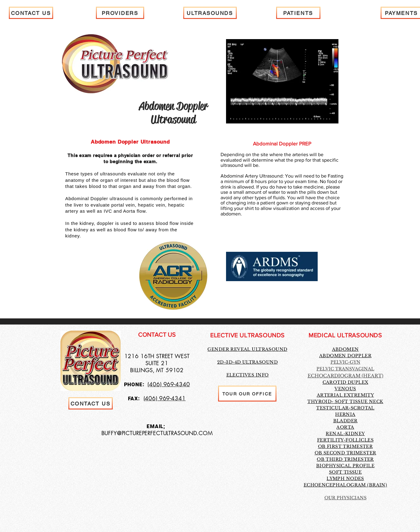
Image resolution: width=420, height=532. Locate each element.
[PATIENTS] (298, 13)
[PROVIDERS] (120, 13)
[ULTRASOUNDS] (210, 13)
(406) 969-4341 (165, 398)
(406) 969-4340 (169, 384)
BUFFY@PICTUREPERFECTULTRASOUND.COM (157, 433)
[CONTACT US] (31, 13)
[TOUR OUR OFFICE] (247, 394)
